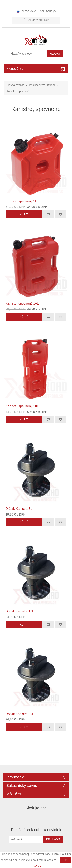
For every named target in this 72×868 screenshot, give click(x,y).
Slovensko (29, 11)
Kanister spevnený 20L (22, 406)
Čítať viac (36, 866)
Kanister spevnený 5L (21, 201)
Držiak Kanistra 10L (20, 611)
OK (65, 860)
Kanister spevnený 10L (22, 304)
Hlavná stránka (15, 85)
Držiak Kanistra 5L (19, 509)
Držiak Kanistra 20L (20, 714)
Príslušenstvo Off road (42, 85)
